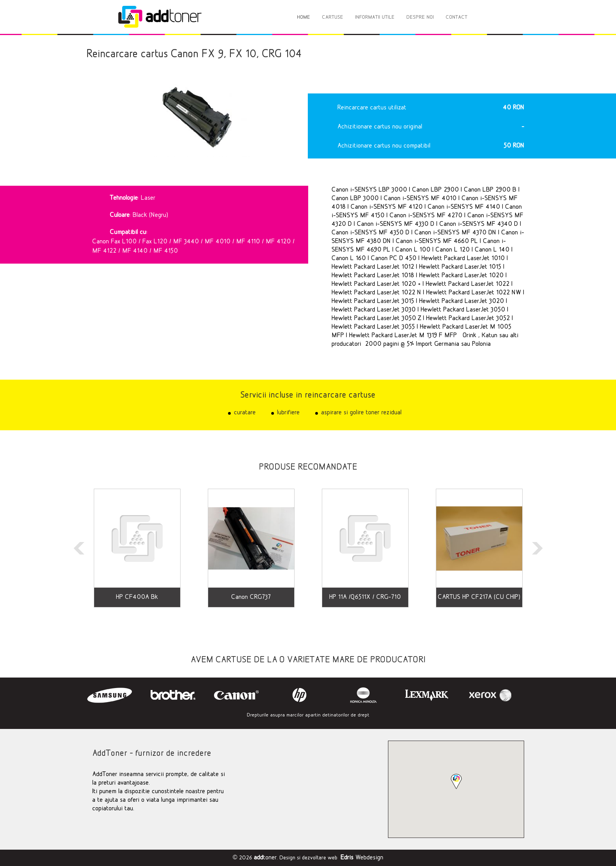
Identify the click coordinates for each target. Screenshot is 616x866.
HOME (304, 17)
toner (265, 858)
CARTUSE (333, 17)
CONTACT (456, 17)
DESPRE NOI (420, 17)
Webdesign (362, 858)
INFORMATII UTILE (375, 17)
